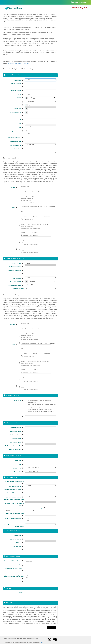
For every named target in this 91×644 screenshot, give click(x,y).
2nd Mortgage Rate (18, 438)
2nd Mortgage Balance (17, 435)
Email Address (19, 108)
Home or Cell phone (18, 105)
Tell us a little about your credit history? (14, 569)
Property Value (19, 460)
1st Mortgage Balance (17, 427)
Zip (22, 119)
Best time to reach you (17, 145)
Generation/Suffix (18, 95)
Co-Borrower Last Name (17, 274)
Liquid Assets (19, 535)
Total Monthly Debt (18, 582)
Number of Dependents (17, 141)
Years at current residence (16, 137)
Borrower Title (19, 80)
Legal (42, 642)
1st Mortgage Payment (17, 431)
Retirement (20, 550)
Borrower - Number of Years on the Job (15, 482)
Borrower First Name (18, 83)
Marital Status (19, 102)
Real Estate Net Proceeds (16, 539)
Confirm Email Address (17, 112)
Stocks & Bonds (19, 546)
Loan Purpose (19, 400)
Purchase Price (19, 416)
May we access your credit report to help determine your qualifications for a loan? (14, 577)
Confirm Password (20, 596)
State (21, 127)
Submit (51, 628)
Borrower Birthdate (18, 97)
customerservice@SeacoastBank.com (18, 63)
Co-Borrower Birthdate (17, 281)
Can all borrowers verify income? (15, 518)
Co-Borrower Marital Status (16, 285)
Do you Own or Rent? (17, 131)
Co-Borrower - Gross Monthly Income (15, 514)
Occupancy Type (19, 468)
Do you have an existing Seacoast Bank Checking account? (14, 525)
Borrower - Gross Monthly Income (14, 489)
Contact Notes (19, 149)
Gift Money (20, 542)
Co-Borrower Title (18, 263)
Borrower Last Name (18, 90)
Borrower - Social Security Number (14, 561)
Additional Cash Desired (17, 449)
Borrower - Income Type (17, 486)
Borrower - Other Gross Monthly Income (14, 501)
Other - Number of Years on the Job (14, 493)
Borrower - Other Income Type (15, 497)
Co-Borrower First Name (17, 266)
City (22, 123)
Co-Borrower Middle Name (16, 270)
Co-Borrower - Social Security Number (15, 565)
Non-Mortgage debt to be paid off (15, 445)
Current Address (19, 116)
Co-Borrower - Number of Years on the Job (15, 504)
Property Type (19, 471)
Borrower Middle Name (17, 87)
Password (22, 592)
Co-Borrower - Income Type (38, 508)
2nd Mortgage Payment (17, 442)
